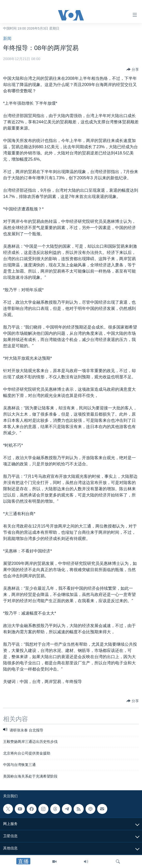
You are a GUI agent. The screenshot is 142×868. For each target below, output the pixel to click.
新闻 (7, 38)
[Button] (133, 69)
